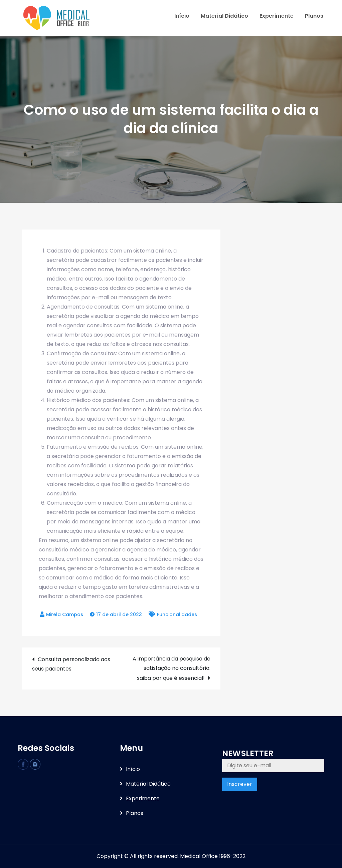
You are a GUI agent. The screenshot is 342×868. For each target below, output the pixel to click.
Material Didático (224, 16)
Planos (314, 16)
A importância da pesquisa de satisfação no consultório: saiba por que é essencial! (172, 669)
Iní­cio (182, 16)
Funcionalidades (177, 615)
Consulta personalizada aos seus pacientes (71, 665)
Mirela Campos (65, 615)
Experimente (277, 16)
